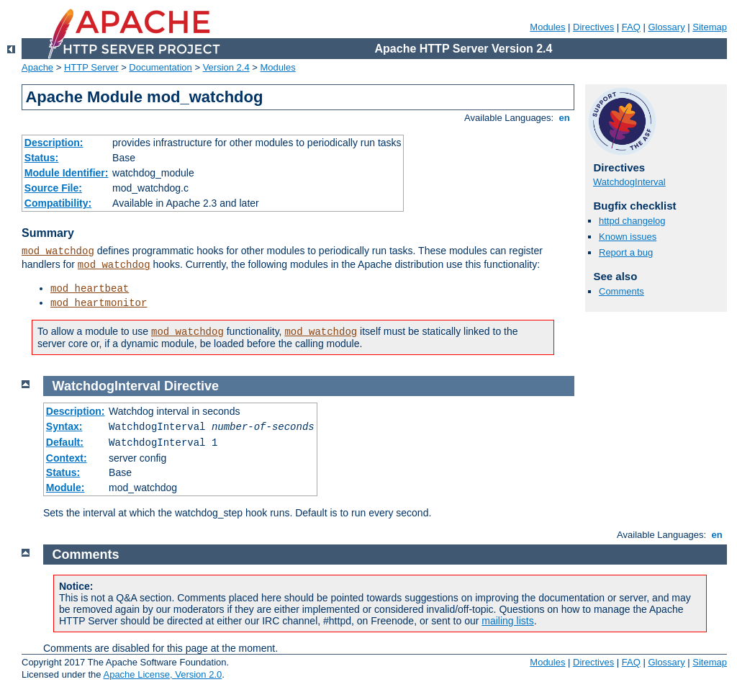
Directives (593, 27)
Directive (191, 386)
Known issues (628, 237)
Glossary (666, 27)
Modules (547, 27)
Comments (621, 291)
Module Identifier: (67, 173)
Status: (41, 158)
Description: (54, 143)
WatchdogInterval (629, 182)
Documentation (160, 67)
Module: (65, 488)
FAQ (631, 27)
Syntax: (64, 426)
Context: (67, 458)
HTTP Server (91, 67)
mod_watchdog (58, 251)
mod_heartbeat (90, 289)
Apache (37, 67)
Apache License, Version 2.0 (162, 674)
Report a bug (626, 252)
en (564, 118)
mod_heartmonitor (99, 303)
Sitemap (710, 27)
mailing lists (507, 621)
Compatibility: (58, 203)
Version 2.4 (226, 67)
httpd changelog (632, 221)
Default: (65, 442)
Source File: (53, 188)
